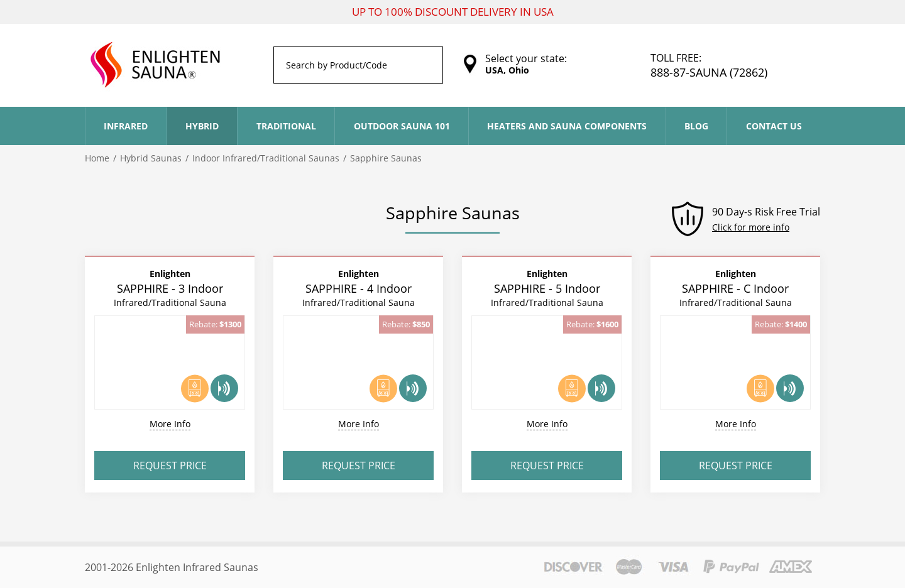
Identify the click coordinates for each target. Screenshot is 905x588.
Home (97, 158)
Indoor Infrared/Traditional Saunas (266, 158)
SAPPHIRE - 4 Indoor (359, 288)
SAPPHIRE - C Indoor (736, 288)
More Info (170, 424)
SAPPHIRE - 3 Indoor (170, 288)
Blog (696, 126)
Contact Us (774, 126)
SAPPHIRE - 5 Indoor (547, 288)
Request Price (170, 465)
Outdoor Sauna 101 (402, 126)
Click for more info (751, 227)
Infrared (126, 126)
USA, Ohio (507, 70)
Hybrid (202, 126)
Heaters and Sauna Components (567, 126)
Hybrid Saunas (151, 158)
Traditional (286, 126)
